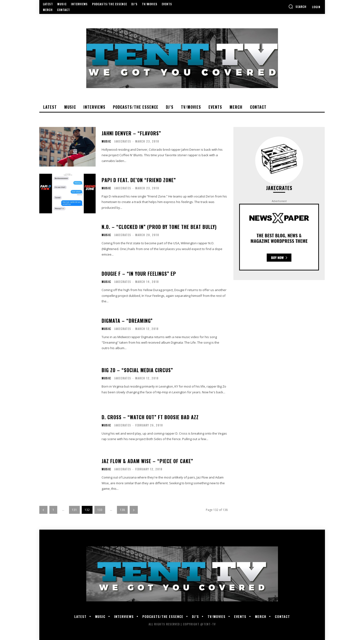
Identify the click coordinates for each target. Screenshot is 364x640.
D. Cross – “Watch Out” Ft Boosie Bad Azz (150, 417)
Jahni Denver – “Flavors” (131, 133)
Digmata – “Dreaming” (127, 321)
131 (74, 510)
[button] (297, 6)
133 (100, 510)
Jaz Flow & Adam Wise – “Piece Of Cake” (147, 461)
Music (106, 141)
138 (122, 510)
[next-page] (134, 510)
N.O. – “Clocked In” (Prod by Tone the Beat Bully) (159, 227)
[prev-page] (43, 510)
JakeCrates (123, 141)
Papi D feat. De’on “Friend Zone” (139, 180)
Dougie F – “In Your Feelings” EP (139, 274)
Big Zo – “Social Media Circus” (137, 370)
